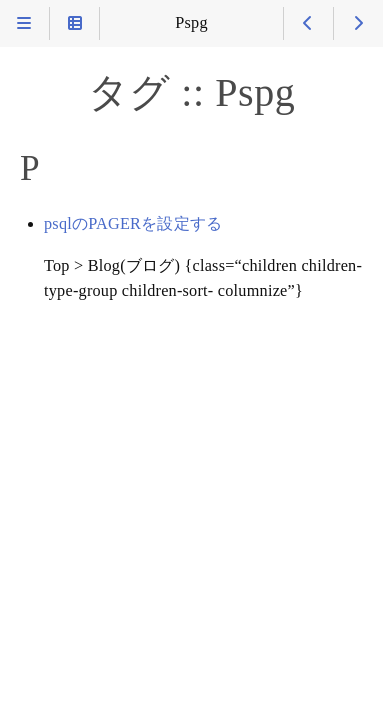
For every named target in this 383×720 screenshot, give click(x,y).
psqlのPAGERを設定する (133, 224)
